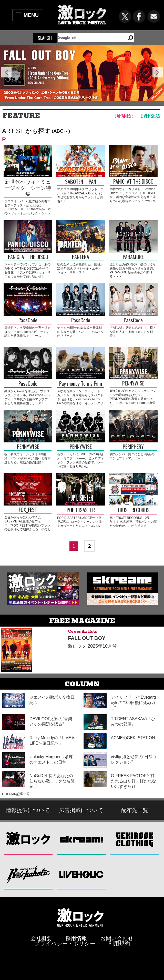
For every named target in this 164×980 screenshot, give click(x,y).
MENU (31, 15)
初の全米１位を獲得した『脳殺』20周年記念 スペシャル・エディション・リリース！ (80, 268)
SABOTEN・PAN (81, 182)
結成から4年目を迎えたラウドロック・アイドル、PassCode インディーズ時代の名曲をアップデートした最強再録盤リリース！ (27, 397)
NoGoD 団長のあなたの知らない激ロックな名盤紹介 (52, 781)
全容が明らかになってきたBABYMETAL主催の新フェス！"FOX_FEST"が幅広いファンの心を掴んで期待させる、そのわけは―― (27, 525)
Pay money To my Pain (81, 384)
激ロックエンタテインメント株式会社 (80, 917)
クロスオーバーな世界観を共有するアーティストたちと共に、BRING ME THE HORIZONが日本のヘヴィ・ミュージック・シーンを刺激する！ (28, 209)
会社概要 (41, 938)
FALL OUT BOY (87, 638)
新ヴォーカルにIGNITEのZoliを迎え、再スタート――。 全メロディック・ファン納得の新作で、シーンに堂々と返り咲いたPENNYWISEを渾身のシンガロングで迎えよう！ (81, 464)
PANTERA (81, 257)
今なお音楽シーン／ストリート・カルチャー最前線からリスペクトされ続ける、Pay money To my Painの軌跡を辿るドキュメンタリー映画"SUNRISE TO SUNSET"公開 (80, 401)
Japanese (124, 116)
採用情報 (76, 938)
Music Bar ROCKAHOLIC (28, 874)
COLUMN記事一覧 (16, 794)
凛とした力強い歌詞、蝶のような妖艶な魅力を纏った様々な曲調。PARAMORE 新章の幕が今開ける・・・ (133, 270)
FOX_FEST (28, 510)
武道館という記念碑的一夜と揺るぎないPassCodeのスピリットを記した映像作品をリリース (27, 332)
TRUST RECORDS (133, 510)
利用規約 (119, 943)
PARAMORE (133, 257)
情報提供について (28, 810)
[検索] (90, 38)
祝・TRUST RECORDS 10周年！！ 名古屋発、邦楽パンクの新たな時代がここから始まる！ (133, 522)
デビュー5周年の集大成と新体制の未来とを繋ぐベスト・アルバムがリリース (80, 332)
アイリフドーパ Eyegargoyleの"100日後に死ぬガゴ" (134, 703)
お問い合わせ (117, 938)
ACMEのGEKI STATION (133, 738)
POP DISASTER (81, 510)
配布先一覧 (135, 810)
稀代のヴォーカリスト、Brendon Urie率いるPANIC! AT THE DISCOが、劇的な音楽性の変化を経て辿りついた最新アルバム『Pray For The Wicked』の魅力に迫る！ (133, 197)
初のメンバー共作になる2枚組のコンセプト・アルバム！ (132, 456)
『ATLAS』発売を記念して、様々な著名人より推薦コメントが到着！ (133, 332)
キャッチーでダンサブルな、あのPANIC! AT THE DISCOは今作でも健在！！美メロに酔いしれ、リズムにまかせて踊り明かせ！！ (27, 270)
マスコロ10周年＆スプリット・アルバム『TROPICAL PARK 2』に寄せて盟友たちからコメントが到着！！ (80, 195)
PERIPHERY (133, 447)
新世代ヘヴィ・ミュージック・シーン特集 (28, 188)
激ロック (28, 840)
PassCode (28, 320)
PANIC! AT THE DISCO (133, 182)
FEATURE (21, 116)
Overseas (151, 116)
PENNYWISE (133, 384)
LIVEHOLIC (82, 874)
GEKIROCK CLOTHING (135, 840)
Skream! (82, 840)
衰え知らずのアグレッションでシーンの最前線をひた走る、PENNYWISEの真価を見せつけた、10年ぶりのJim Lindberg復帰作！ (133, 399)
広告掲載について (81, 810)
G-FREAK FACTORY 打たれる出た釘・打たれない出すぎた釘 (134, 781)
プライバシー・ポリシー (65, 943)
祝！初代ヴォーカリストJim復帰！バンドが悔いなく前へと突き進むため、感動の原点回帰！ (27, 458)
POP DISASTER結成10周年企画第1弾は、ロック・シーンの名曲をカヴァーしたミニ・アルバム (80, 522)
